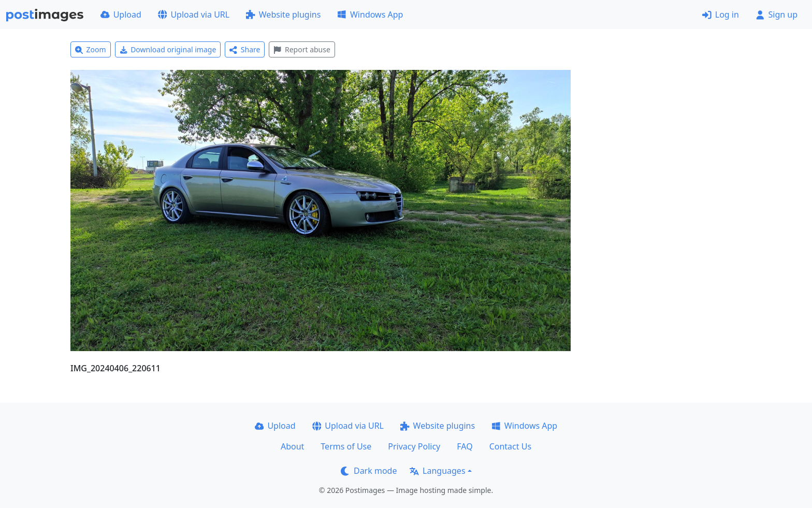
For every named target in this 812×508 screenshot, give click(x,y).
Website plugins (283, 14)
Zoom (91, 49)
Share (245, 49)
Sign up (777, 14)
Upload (121, 14)
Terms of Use (346, 446)
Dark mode (369, 471)
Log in (721, 14)
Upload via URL (194, 14)
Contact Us (510, 446)
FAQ (465, 446)
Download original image (168, 49)
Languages (437, 471)
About (292, 446)
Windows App (370, 14)
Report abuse (302, 49)
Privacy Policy (414, 446)
